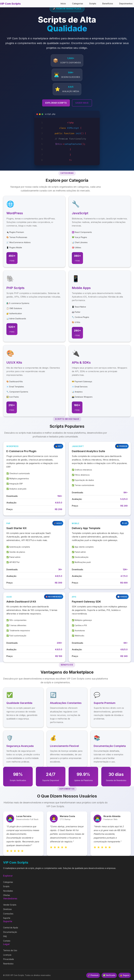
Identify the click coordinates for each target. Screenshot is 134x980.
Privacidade (9, 959)
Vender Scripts (10, 905)
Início (63, 4)
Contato (7, 941)
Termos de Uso (10, 950)
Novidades (8, 891)
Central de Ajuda (11, 928)
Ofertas (7, 895)
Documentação (10, 932)
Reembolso (8, 964)
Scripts (93, 4)
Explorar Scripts (56, 103)
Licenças (7, 955)
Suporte (7, 918)
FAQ (5, 936)
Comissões (8, 914)
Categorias (78, 4)
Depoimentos (126, 4)
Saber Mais (82, 103)
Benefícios (108, 4)
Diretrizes (7, 909)
